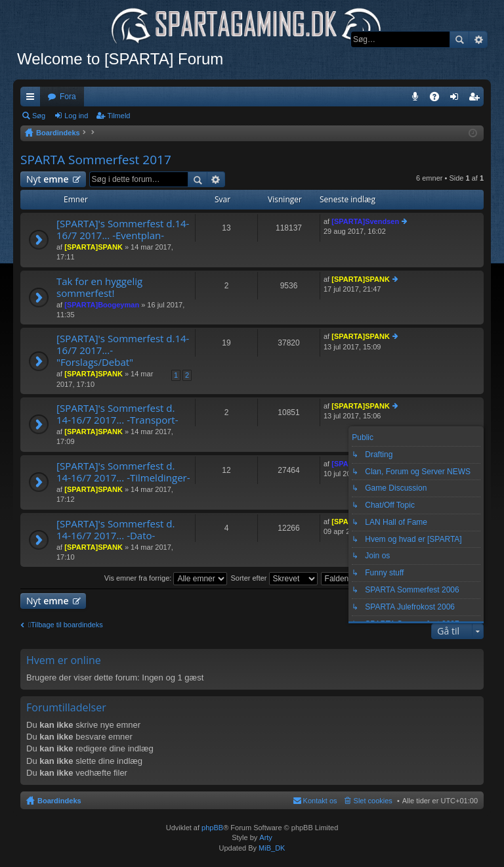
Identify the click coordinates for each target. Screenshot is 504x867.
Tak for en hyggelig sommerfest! (99, 287)
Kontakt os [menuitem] (320, 801)
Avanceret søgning (478, 39)
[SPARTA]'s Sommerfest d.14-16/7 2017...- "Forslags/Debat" (123, 350)
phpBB (212, 828)
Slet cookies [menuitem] (373, 801)
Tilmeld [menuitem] (478, 99)
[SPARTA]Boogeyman (102, 305)
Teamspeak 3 (418, 99)
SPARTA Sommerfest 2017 (96, 160)
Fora (68, 97)
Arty (266, 837)
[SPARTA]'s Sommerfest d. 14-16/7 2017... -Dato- (115, 530)
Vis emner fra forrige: (166, 578)
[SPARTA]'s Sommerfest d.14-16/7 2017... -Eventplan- (123, 230)
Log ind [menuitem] (457, 99)
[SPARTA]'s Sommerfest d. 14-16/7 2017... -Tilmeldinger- (123, 472)
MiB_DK (271, 848)
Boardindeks (59, 801)
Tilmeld (118, 116)
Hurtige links (33, 99)
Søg (459, 39)
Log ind (76, 116)
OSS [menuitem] (439, 99)
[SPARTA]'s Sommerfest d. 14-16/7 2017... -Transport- (117, 414)
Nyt (48, 179)
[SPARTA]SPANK (94, 247)
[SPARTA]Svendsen (365, 221)
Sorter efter (274, 578)
